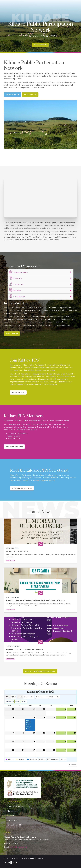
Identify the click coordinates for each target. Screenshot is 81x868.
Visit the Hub (12, 334)
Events (17, 646)
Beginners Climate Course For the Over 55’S (24, 650)
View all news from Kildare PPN (40, 671)
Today (17, 701)
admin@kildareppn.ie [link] (18, 847)
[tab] (40, 272)
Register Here (40, 45)
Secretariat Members (22, 488)
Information (17, 284)
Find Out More (12, 95)
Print (63, 760)
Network (15, 290)
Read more (10, 560)
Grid (8, 697)
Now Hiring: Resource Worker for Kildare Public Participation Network (35, 600)
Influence (16, 278)
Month (20, 697)
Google (73, 765)
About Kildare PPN (15, 806)
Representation (18, 272)
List (14, 697)
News (16, 548)
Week (27, 697)
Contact (11, 816)
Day (32, 697)
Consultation (17, 296)
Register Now (30, 95)
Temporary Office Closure (17, 551)
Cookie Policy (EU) (15, 825)
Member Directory (14, 447)
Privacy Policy (13, 820)
